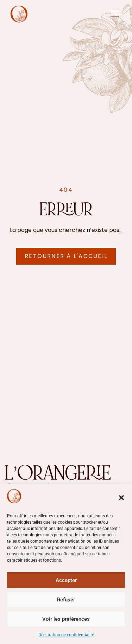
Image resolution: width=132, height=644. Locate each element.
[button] (121, 498)
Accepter (66, 580)
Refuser (66, 600)
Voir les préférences (66, 619)
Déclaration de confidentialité (66, 635)
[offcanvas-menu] (115, 14)
